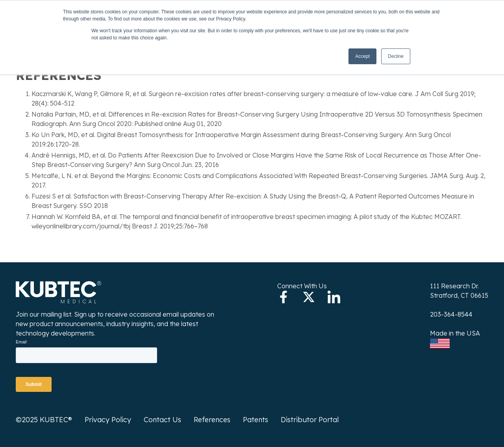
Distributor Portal (310, 420)
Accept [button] (362, 56)
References (212, 420)
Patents (256, 420)
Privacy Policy (108, 420)
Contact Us (162, 420)
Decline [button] (396, 56)
